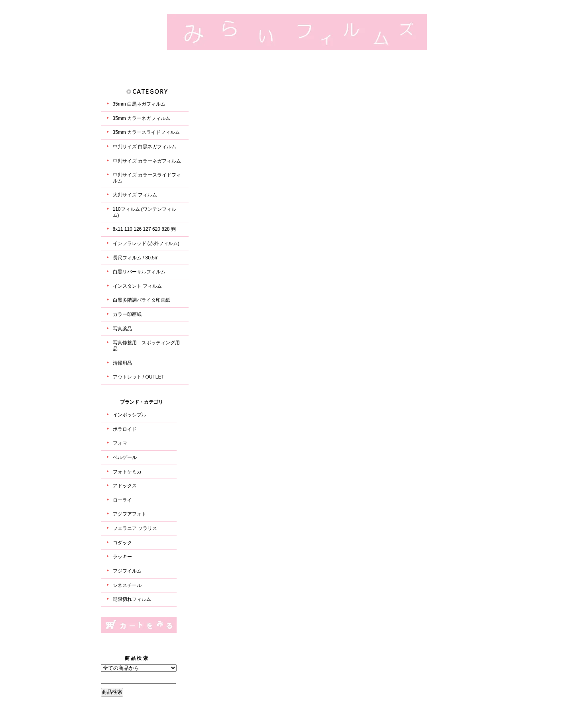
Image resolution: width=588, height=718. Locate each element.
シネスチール (127, 585)
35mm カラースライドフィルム (147, 132)
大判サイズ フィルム (135, 195)
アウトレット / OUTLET (139, 377)
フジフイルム (127, 571)
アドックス (125, 486)
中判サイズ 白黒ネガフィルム (145, 147)
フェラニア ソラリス (135, 528)
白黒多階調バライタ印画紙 (142, 300)
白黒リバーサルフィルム (139, 272)
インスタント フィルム (137, 286)
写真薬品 (122, 329)
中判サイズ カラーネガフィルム (147, 161)
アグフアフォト (130, 514)
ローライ (122, 500)
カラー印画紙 (127, 314)
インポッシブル (130, 415)
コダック (122, 543)
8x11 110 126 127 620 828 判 (144, 229)
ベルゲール (125, 457)
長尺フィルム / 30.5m (136, 258)
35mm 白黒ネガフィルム (139, 104)
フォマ (120, 443)
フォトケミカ (127, 472)
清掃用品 (122, 363)
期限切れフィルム (132, 599)
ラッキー (122, 557)
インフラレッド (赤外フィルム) (146, 243)
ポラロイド (125, 429)
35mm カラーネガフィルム (142, 118)
